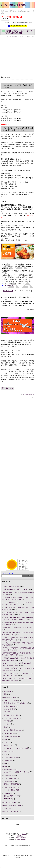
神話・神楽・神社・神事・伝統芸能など (16, 703)
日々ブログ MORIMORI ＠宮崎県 (13, 5)
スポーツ (6, 742)
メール (24, 834)
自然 (5, 763)
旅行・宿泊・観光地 (9, 769)
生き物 (5, 766)
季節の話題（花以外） (10, 698)
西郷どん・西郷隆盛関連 (11, 784)
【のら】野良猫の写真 (10, 778)
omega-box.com (21, 840)
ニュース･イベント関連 (10, 701)
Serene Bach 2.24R (21, 838)
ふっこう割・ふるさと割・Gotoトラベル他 (17, 772)
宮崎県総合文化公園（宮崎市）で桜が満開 (16, 589)
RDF (18, 836)
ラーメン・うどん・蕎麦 (11, 790)
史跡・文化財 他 (8, 751)
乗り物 (5, 739)
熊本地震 (8, 712)
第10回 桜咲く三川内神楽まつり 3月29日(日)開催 (18, 628)
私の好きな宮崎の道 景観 (11, 757)
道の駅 (5, 755)
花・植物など (7, 692)
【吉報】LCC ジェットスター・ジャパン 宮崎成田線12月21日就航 (18, 32)
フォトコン (8, 724)
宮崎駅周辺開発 (8, 760)
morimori (14, 37)
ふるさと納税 (7, 808)
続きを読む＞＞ (6, 388)
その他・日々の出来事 (10, 802)
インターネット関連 (9, 775)
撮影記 (6, 727)
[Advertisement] (17, 57)
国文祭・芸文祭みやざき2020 (12, 805)
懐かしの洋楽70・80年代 (12, 796)
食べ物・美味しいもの (10, 787)
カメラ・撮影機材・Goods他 (13, 730)
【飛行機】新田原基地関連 (11, 737)
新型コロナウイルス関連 (11, 715)
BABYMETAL (8, 799)
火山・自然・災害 (10, 709)
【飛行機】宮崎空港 (29, 395)
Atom (22, 836)
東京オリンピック (10, 745)
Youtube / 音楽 (8, 793)
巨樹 (6, 694)
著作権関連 (8, 721)
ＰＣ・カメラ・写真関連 (11, 719)
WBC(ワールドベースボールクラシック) (16, 748)
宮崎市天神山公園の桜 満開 (11, 586)
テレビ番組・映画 (9, 781)
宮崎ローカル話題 (10, 706)
